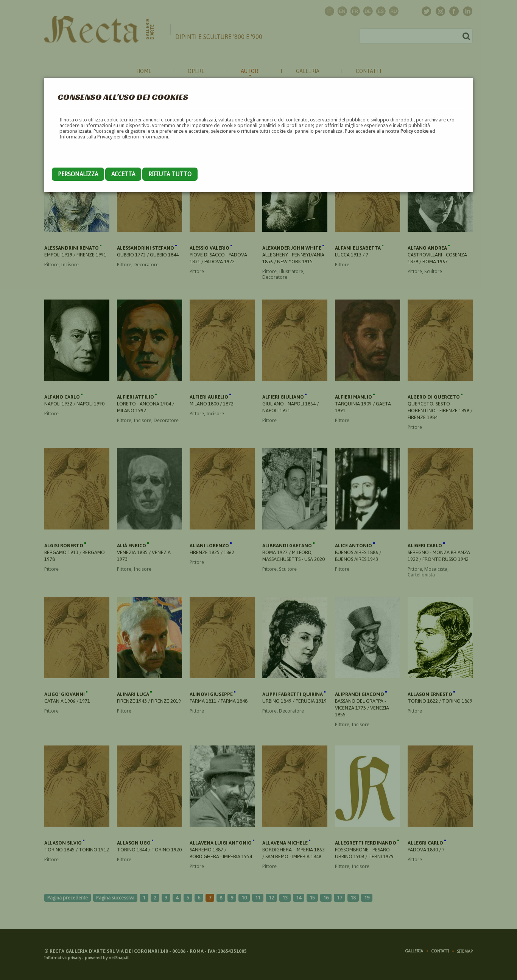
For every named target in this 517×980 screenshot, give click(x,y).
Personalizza (78, 174)
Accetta (123, 174)
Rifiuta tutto (170, 174)
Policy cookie (414, 131)
